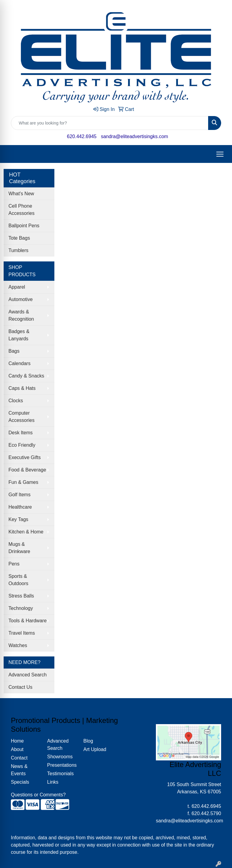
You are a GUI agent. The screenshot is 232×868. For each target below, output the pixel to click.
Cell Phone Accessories (21, 210)
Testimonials (60, 774)
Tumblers (18, 250)
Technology (21, 608)
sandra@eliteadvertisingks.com (135, 136)
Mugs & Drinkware (19, 548)
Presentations (62, 765)
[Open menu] (220, 154)
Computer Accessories (21, 417)
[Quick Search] (110, 123)
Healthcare (20, 507)
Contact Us (20, 687)
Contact (19, 758)
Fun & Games (23, 482)
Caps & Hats (22, 388)
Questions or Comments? (38, 795)
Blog (88, 741)
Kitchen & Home (26, 532)
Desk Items (21, 433)
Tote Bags (19, 238)
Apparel (17, 287)
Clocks (16, 401)
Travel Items (22, 633)
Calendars (19, 363)
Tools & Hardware (27, 621)
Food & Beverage (27, 470)
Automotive (21, 299)
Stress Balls (21, 596)
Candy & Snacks (26, 376)
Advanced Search (27, 675)
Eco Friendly (22, 445)
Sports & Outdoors (18, 580)
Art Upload (95, 749)
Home (17, 741)
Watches (18, 645)
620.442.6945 (82, 136)
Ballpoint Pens (24, 226)
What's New (21, 194)
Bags (14, 351)
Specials (20, 782)
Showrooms (60, 757)
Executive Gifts (25, 457)
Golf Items (19, 495)
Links (53, 782)
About (17, 749)
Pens (14, 564)
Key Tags (18, 519)
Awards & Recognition (21, 315)
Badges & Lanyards (19, 335)
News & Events (19, 770)
